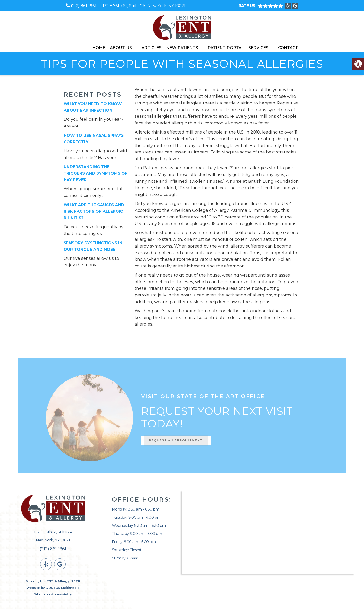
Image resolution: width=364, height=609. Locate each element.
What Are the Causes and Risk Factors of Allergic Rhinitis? (94, 211)
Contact (288, 48)
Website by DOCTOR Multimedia (53, 588)
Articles (152, 48)
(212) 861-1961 (84, 6)
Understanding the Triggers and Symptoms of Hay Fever (96, 173)
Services (258, 48)
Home (99, 48)
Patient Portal (226, 48)
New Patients (182, 48)
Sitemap (41, 594)
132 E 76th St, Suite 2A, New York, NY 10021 (144, 6)
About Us (121, 48)
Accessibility (61, 594)
